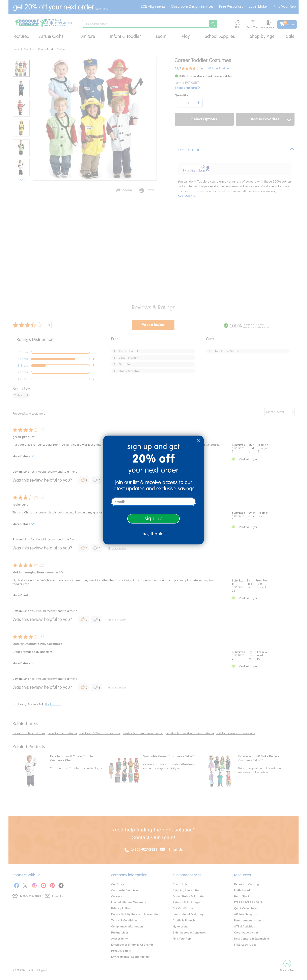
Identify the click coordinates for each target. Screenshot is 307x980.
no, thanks (154, 534)
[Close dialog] (199, 441)
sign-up (154, 519)
